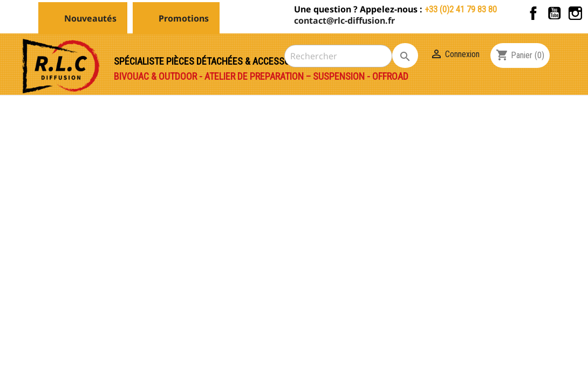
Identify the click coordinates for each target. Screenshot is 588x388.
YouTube (554, 13)
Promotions (184, 18)
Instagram (575, 13)
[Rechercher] (338, 56)
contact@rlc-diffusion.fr (344, 20)
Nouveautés (90, 18)
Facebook (533, 13)
